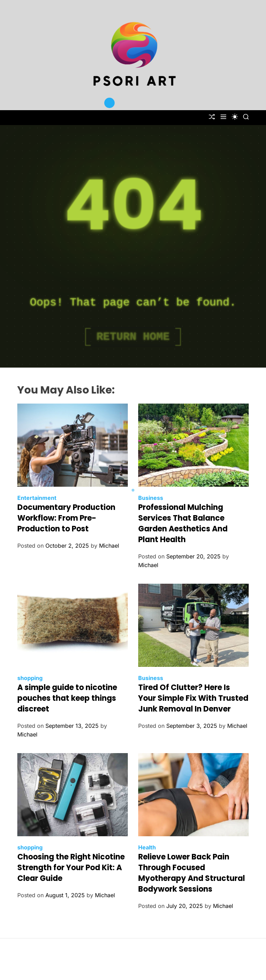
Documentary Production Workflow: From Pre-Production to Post (66, 518)
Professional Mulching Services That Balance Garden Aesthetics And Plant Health (183, 523)
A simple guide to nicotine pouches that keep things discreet (67, 698)
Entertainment (37, 498)
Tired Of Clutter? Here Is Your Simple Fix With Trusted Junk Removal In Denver (193, 698)
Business (151, 498)
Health (147, 847)
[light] (235, 117)
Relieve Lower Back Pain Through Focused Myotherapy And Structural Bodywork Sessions (192, 873)
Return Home (133, 337)
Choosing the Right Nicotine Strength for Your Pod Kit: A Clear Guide (71, 868)
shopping (30, 678)
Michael (109, 546)
